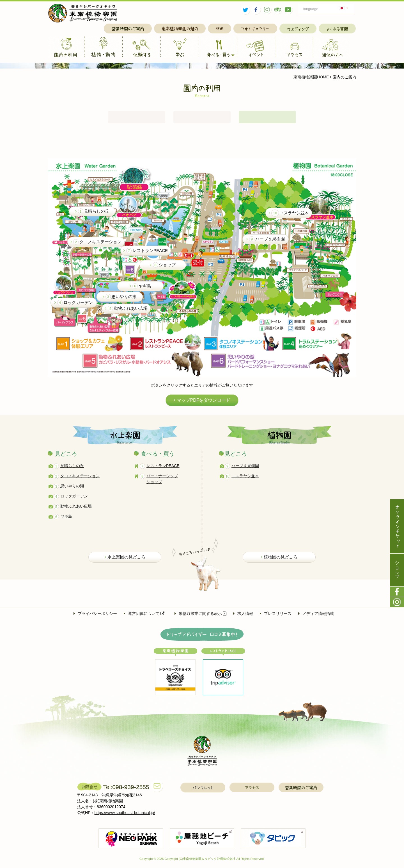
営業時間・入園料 (137, 118)
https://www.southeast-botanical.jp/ (125, 815)
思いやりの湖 (120, 299)
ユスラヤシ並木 (289, 215)
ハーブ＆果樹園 (266, 241)
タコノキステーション (96, 244)
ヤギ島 (140, 288)
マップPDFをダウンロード (202, 403)
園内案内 (267, 118)
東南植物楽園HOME (311, 77)
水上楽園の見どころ (125, 559)
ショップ (163, 267)
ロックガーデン (74, 305)
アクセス (202, 118)
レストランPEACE (146, 253)
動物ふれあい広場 (126, 311)
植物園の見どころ (279, 559)
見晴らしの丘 (92, 213)
